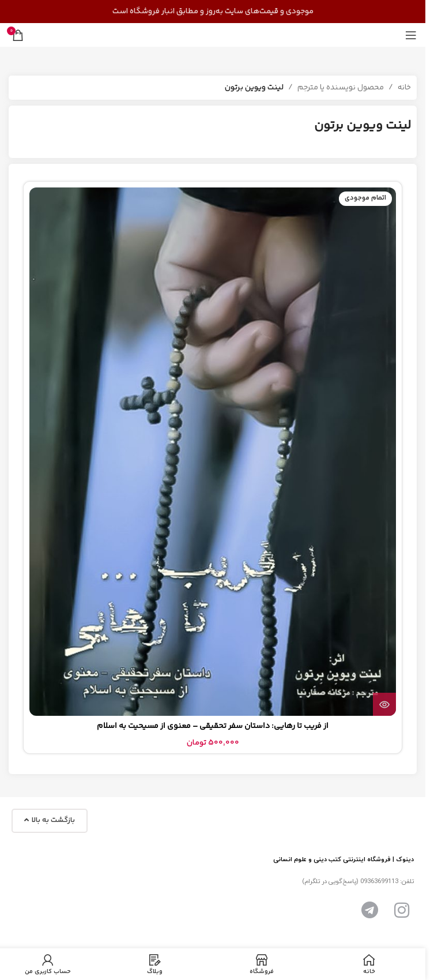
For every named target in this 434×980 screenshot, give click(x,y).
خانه (404, 88)
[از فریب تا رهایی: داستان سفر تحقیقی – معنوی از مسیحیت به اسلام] (213, 452)
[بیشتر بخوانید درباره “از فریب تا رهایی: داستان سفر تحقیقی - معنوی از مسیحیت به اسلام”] (384, 704)
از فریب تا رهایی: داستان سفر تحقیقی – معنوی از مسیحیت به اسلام (213, 726)
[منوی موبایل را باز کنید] (411, 35)
